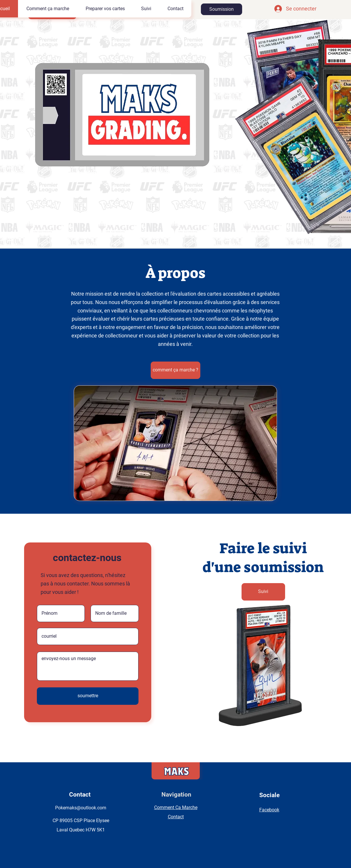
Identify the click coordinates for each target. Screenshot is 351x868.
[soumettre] (88, 696)
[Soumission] (222, 9)
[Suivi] (263, 592)
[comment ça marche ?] (175, 370)
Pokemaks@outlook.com (81, 808)
